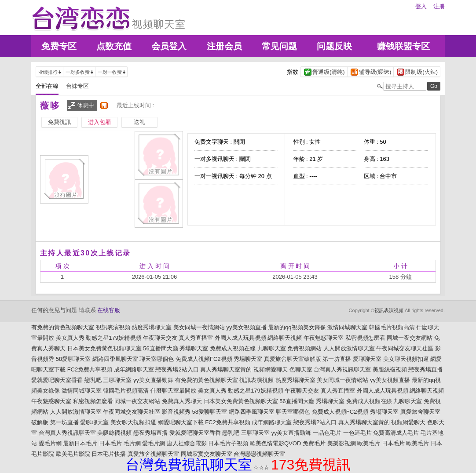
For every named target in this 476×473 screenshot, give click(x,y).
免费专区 (59, 46)
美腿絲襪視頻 (390, 369)
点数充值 (114, 46)
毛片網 (132, 443)
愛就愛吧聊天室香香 (57, 380)
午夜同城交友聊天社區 (405, 348)
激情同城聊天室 (347, 327)
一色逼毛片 (357, 433)
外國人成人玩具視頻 (240, 338)
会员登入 (169, 46)
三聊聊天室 (117, 380)
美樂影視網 (342, 443)
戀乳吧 (93, 380)
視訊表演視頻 (389, 310)
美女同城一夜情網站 (199, 327)
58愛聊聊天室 (73, 359)
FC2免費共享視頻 (90, 369)
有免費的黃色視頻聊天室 (63, 327)
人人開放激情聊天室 (349, 348)
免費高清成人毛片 (396, 433)
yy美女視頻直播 (247, 327)
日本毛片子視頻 (228, 443)
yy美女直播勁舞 (153, 380)
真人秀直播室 (196, 338)
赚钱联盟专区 (403, 46)
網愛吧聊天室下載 (181, 422)
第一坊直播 (337, 359)
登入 (421, 6)
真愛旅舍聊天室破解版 (293, 359)
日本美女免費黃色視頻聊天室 (104, 348)
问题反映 (334, 46)
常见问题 (279, 46)
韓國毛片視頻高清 (392, 327)
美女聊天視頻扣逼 (406, 359)
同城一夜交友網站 (410, 338)
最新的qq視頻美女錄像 (297, 327)
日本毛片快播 (109, 454)
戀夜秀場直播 (425, 369)
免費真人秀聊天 (182, 401)
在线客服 (109, 310)
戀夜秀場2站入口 (177, 369)
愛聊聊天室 (367, 359)
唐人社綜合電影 (187, 443)
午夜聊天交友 (160, 338)
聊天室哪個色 (157, 359)
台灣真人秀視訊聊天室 (342, 369)
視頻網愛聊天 (271, 369)
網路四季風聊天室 (115, 359)
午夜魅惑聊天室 (324, 338)
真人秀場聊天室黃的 (226, 369)
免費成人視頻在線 (233, 348)
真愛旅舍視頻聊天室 (153, 454)
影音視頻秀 (176, 412)
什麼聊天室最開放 (173, 391)
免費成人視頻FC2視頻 (204, 359)
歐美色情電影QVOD (275, 443)
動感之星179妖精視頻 (114, 338)
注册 (439, 6)
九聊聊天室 (272, 348)
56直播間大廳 (160, 348)
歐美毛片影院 (73, 454)
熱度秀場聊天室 (152, 327)
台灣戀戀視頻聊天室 (259, 454)
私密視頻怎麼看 (365, 338)
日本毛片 (110, 443)
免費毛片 (314, 443)
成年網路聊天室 (134, 369)
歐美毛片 (369, 443)
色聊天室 (301, 369)
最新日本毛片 (80, 443)
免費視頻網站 (304, 348)
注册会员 (224, 46)
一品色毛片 (327, 433)
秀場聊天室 (194, 348)
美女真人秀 (70, 338)
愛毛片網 (50, 443)
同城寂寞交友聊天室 (207, 454)
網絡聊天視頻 (285, 338)
